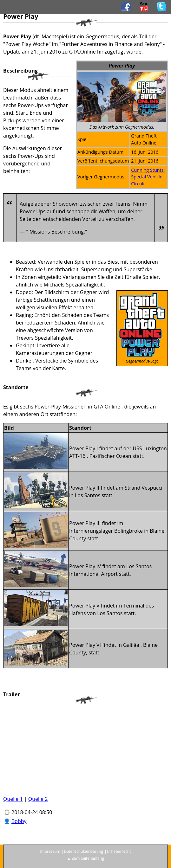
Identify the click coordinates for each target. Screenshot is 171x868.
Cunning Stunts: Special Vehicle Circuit (148, 177)
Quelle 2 (38, 799)
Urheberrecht (119, 851)
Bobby (19, 821)
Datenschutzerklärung (83, 851)
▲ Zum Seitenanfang (85, 858)
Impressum (50, 851)
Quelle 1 (13, 799)
